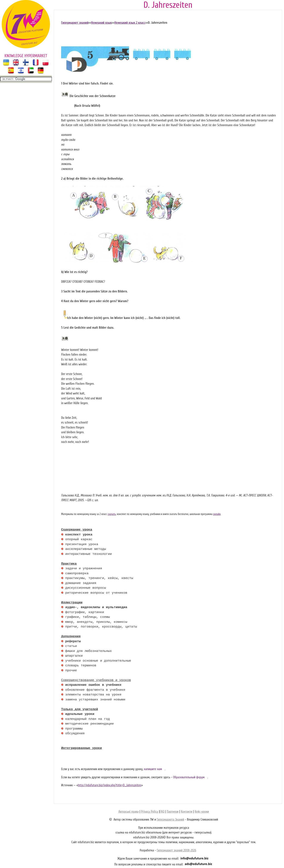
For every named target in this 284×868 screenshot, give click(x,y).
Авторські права (129, 812)
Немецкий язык (101, 23)
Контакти (187, 812)
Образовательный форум (189, 777)
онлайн (217, 514)
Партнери (173, 812)
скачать (112, 514)
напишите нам (153, 769)
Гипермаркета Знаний (170, 820)
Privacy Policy (150, 812)
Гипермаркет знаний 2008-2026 (176, 850)
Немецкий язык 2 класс (130, 23)
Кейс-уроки (202, 812)
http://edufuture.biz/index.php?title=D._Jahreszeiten (109, 785)
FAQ (162, 812)
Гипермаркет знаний (75, 23)
